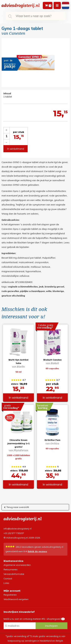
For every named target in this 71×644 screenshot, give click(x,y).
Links (6, 583)
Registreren (10, 595)
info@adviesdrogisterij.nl (18, 529)
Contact (8, 579)
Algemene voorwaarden (17, 565)
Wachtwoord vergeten (16, 599)
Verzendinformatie (14, 574)
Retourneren (11, 569)
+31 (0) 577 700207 (14, 533)
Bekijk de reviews (37, 551)
